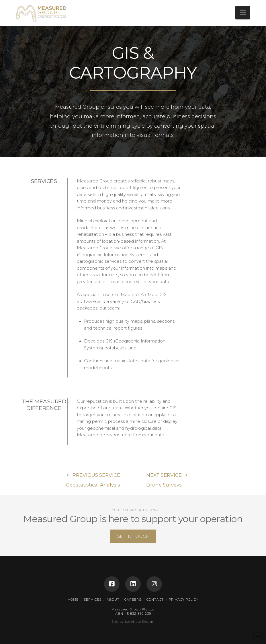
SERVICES (93, 600)
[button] (243, 12)
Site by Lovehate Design (133, 622)
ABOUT (113, 600)
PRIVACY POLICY (184, 600)
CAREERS (133, 600)
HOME (73, 600)
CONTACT (155, 600)
